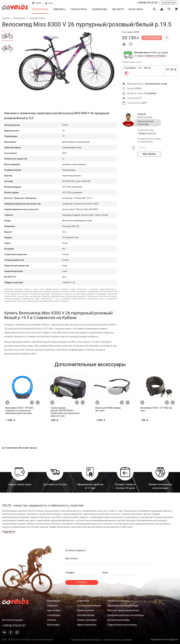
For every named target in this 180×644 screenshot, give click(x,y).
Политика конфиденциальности (86, 640)
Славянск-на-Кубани (155, 56)
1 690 (15, 420)
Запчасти (118, 9)
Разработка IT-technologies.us (164, 640)
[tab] (8, 36)
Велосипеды (40, 9)
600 (63, 420)
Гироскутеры (79, 9)
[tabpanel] (68, 61)
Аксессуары (136, 9)
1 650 (109, 420)
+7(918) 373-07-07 (148, 3)
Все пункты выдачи (13, 620)
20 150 (171, 71)
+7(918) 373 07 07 (147, 134)
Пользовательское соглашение (117, 640)
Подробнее (9, 532)
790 (153, 420)
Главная (6, 18)
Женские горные (37, 18)
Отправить (82, 582)
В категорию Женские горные (19, 448)
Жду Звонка (149, 154)
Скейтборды (99, 9)
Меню (37, 3)
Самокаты (59, 9)
